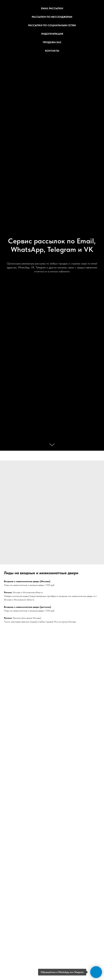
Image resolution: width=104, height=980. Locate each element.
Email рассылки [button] (52, 8)
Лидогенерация (52, 34)
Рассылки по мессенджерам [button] (52, 17)
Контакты (52, 51)
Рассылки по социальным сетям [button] (52, 25)
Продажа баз (52, 42)
